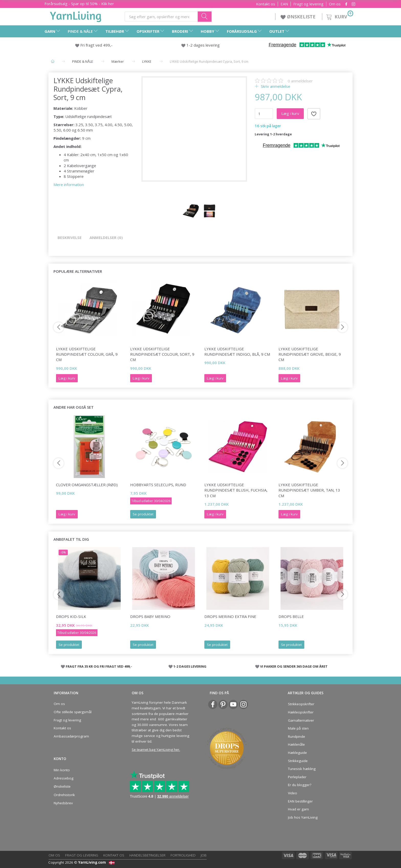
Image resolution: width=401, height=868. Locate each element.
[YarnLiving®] (76, 16)
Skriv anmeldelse (275, 86)
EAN (284, 4)
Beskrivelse (70, 237)
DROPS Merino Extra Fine (230, 616)
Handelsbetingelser (147, 855)
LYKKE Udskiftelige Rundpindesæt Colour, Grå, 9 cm (87, 354)
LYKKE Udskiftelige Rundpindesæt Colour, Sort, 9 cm (162, 354)
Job (204, 855)
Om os (335, 4)
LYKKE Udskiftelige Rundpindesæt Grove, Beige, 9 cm (310, 354)
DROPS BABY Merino (150, 616)
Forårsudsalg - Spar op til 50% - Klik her (79, 4)
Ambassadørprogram (71, 736)
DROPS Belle (291, 616)
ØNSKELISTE (299, 17)
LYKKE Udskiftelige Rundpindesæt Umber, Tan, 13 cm (309, 490)
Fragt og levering (308, 4)
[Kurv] (339, 16)
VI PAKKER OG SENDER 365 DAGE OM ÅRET (294, 666)
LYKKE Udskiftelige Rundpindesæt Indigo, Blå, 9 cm (237, 351)
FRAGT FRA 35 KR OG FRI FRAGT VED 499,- (99, 666)
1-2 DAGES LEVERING (190, 666)
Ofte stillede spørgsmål (73, 712)
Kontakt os (266, 4)
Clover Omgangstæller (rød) (87, 485)
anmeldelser (300, 81)
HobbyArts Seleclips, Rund (158, 485)
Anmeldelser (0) (106, 237)
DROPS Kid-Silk (71, 616)
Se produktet (143, 514)
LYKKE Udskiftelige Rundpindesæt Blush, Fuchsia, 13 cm (236, 490)
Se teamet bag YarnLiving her (155, 750)
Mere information (69, 185)
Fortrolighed (183, 855)
